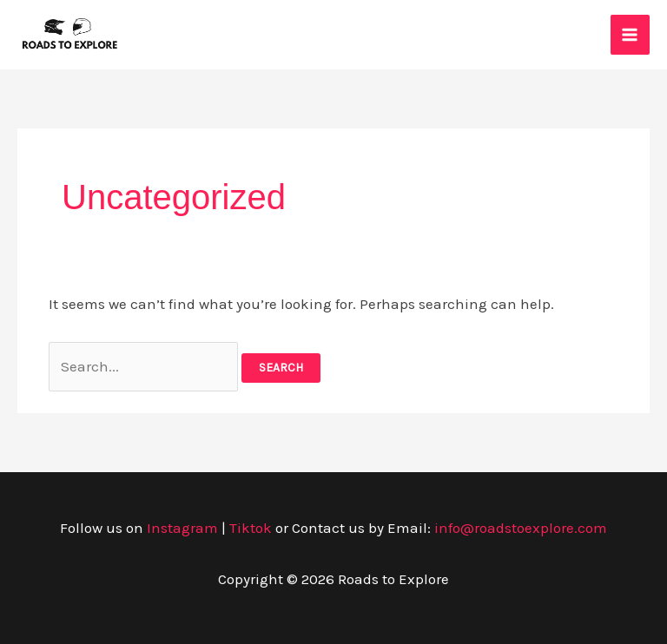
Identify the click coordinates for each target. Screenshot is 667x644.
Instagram (182, 528)
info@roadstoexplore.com (521, 528)
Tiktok (251, 528)
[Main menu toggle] (631, 35)
